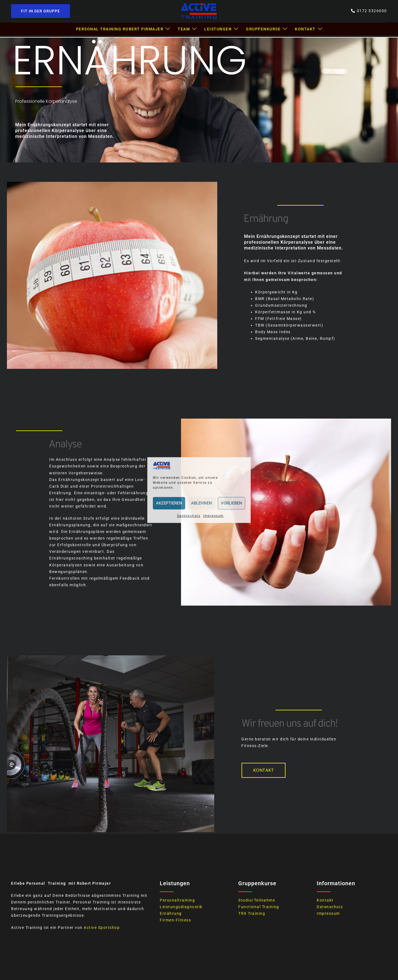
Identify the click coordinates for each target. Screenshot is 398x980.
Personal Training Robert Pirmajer (120, 29)
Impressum (214, 516)
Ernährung (171, 913)
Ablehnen (201, 503)
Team (184, 29)
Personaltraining (177, 900)
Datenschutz (189, 516)
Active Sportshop (102, 928)
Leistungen (218, 29)
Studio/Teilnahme (257, 900)
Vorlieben (231, 503)
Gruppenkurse (263, 29)
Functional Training (259, 907)
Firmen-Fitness (175, 920)
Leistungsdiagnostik (181, 907)
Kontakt (305, 29)
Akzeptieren (169, 503)
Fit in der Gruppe (40, 11)
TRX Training (252, 913)
